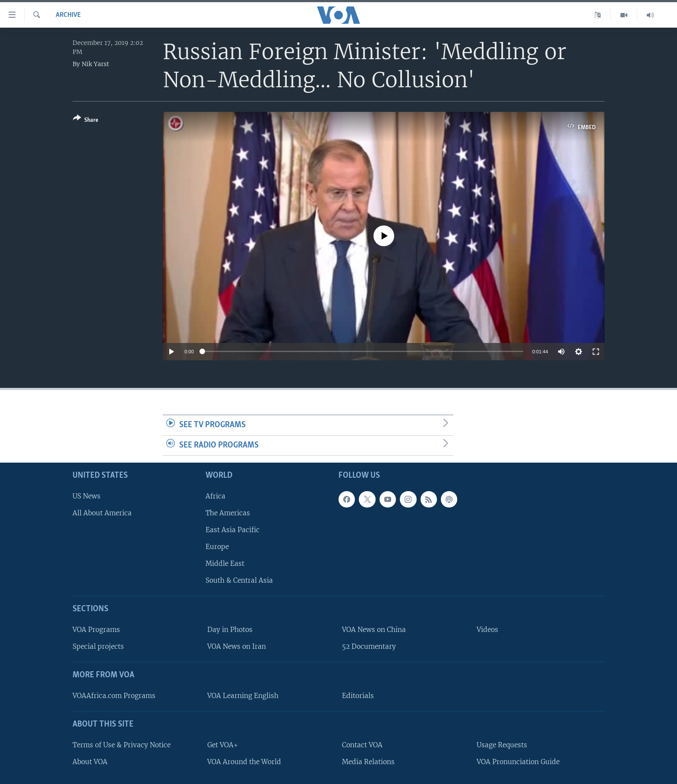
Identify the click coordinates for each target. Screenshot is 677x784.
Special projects (98, 646)
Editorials (358, 696)
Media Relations (368, 762)
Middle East (225, 563)
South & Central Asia (239, 580)
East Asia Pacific (233, 530)
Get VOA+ (223, 745)
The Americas (228, 513)
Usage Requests (502, 745)
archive (68, 15)
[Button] (86, 121)
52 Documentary (369, 646)
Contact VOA (362, 745)
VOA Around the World (244, 762)
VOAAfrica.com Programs (114, 696)
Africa (215, 496)
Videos (487, 630)
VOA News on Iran (237, 646)
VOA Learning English (243, 696)
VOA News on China (374, 630)
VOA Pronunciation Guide (518, 762)
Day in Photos (230, 630)
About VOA (90, 762)
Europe (217, 547)
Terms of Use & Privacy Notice (122, 745)
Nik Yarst (95, 64)
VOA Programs (96, 630)
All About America (102, 513)
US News (87, 496)
